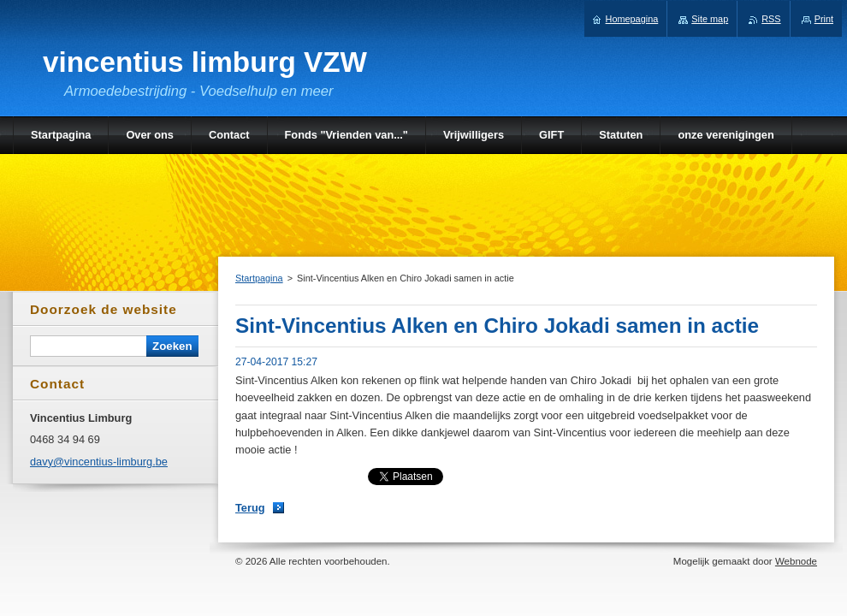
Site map (710, 19)
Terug (250, 508)
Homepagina (632, 19)
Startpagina (259, 278)
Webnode (796, 561)
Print (824, 19)
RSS (771, 19)
